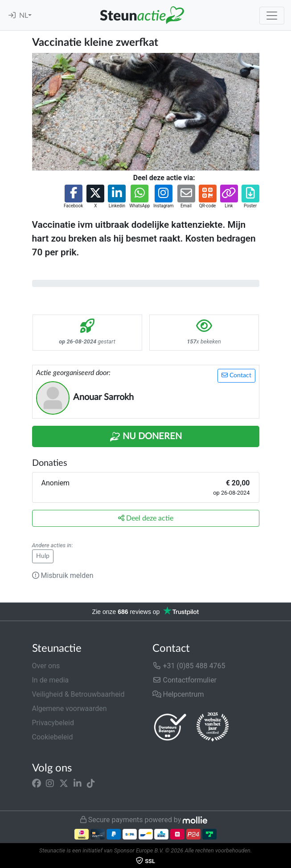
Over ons (46, 666)
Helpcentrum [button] (178, 694)
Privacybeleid (53, 723)
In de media (51, 680)
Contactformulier (185, 680)
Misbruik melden (63, 575)
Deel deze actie (146, 518)
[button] (73, 197)
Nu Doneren (146, 437)
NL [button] (24, 16)
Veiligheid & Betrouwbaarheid (78, 694)
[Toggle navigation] (272, 16)
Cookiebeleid (53, 737)
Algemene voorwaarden (70, 709)
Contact (236, 375)
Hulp (43, 556)
